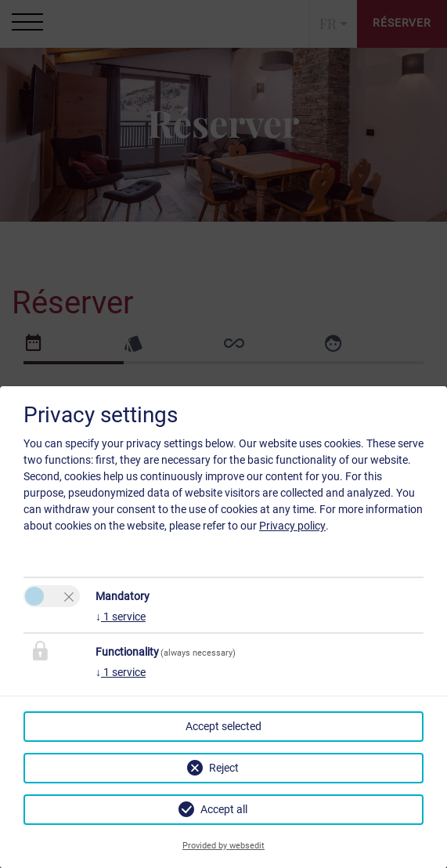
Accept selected (223, 726)
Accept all (224, 809)
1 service (121, 617)
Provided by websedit (223, 846)
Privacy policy (292, 526)
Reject (224, 768)
